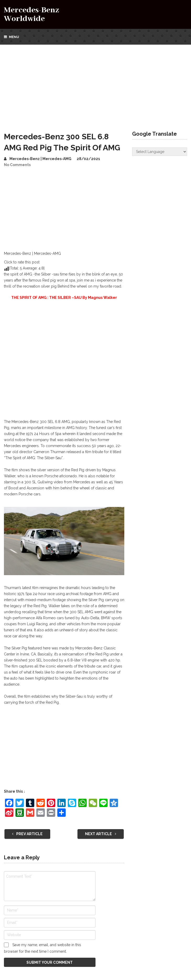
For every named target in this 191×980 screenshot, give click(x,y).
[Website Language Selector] (160, 152)
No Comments (17, 165)
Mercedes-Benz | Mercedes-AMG (40, 159)
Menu (14, 37)
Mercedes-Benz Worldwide (32, 14)
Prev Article (27, 834)
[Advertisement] (95, 84)
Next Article (101, 834)
